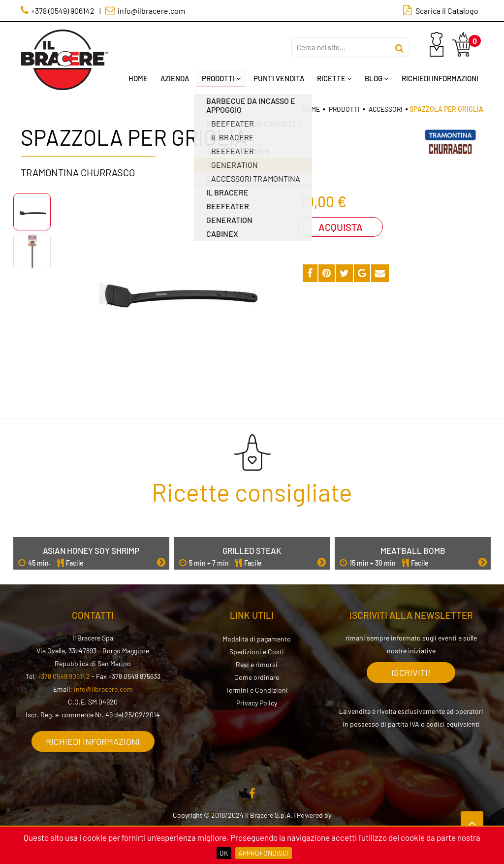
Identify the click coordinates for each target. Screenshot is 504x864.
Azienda (174, 78)
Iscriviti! (411, 672)
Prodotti (221, 78)
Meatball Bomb (413, 550)
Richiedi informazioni (93, 741)
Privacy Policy (257, 702)
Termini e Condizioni (257, 689)
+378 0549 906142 (64, 676)
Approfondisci (264, 853)
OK (224, 853)
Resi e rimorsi (257, 664)
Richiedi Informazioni (440, 78)
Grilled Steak (252, 550)
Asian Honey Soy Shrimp (91, 550)
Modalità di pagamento (257, 638)
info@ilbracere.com (103, 688)
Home (138, 78)
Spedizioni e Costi (257, 651)
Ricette (334, 78)
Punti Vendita (279, 78)
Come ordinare (257, 677)
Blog (377, 78)
